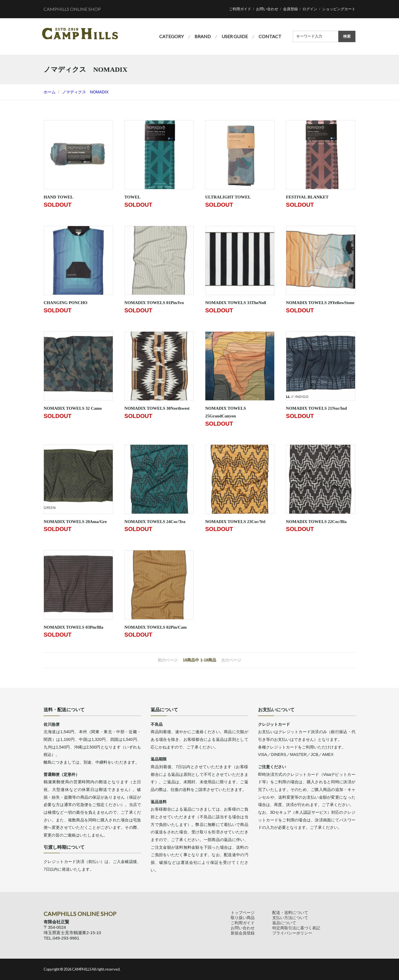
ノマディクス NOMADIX (85, 92)
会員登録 (290, 9)
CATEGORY (171, 36)
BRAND (203, 36)
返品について (284, 923)
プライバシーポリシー (292, 933)
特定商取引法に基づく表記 (296, 928)
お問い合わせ (267, 9)
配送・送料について (290, 913)
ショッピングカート (339, 9)
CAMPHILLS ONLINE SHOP (72, 9)
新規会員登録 (243, 933)
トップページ (243, 913)
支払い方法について (290, 918)
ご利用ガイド (240, 9)
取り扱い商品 (243, 918)
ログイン (310, 9)
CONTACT (270, 36)
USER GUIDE (235, 36)
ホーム (50, 92)
